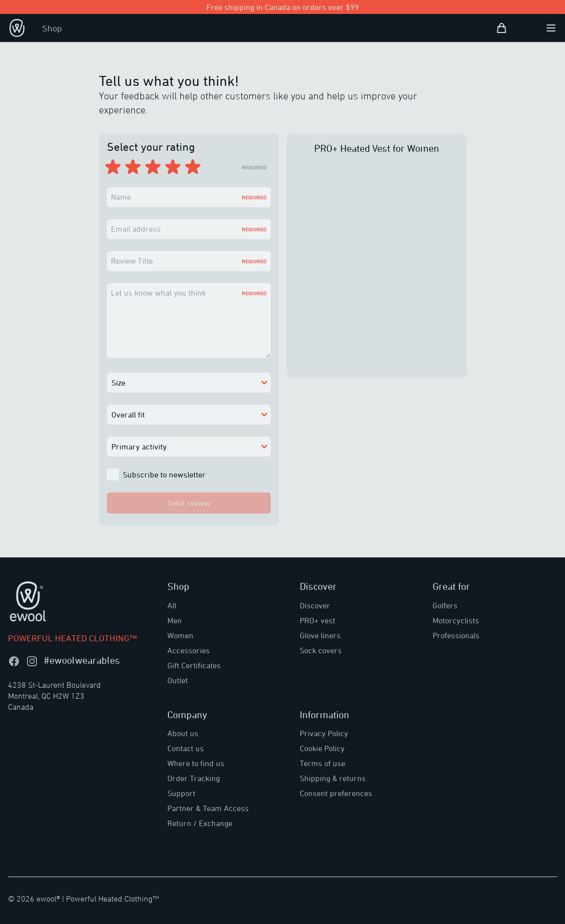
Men (175, 620)
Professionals (456, 635)
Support (181, 793)
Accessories (189, 650)
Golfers (445, 605)
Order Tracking (194, 778)
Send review (189, 503)
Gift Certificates (194, 665)
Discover (315, 605)
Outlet (178, 680)
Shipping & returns (333, 778)
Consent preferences (336, 793)
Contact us (186, 748)
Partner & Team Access (208, 808)
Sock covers (321, 650)
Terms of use (322, 763)
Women (180, 635)
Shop (52, 28)
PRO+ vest (317, 620)
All (172, 605)
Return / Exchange (200, 823)
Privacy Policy (324, 733)
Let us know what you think (158, 293)
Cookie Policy (322, 748)
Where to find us (196, 763)
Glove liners (320, 635)
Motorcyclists (456, 620)
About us (183, 733)
